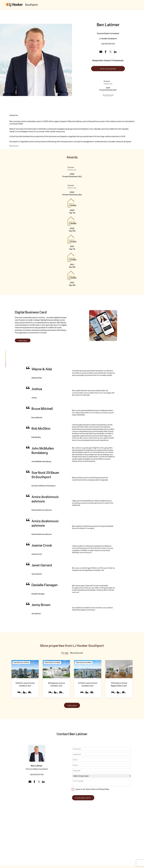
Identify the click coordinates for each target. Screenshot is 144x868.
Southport (31, 5)
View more (72, 706)
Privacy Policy (104, 789)
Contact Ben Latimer (83, 798)
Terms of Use (91, 789)
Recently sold (76, 653)
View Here (23, 341)
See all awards (108, 95)
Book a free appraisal (108, 69)
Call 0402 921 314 (108, 44)
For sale (65, 653)
